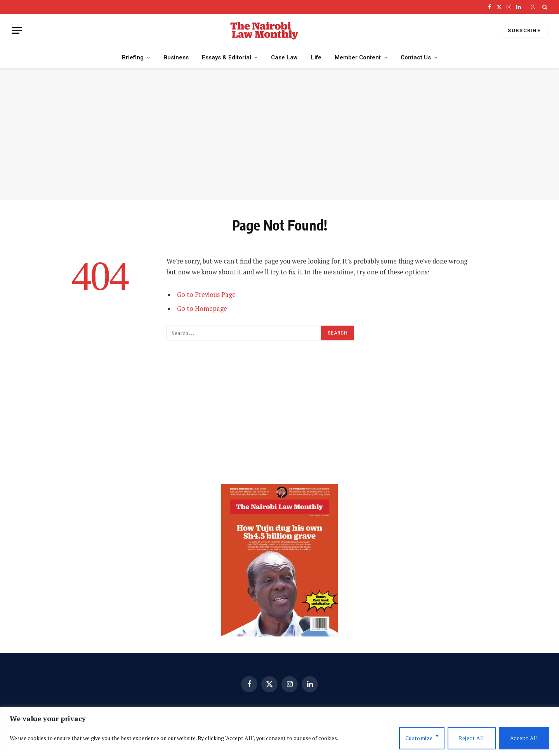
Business (176, 57)
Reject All (472, 738)
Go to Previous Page (206, 295)
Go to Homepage (202, 309)
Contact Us (416, 57)
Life (316, 57)
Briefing (133, 57)
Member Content (358, 57)
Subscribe (524, 30)
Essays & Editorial (227, 57)
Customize (419, 738)
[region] (279, 731)
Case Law (284, 57)
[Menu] (17, 30)
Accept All (524, 738)
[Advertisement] (279, 134)
